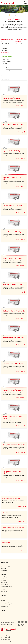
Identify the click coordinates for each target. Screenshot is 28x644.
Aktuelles (3, 596)
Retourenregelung (5, 607)
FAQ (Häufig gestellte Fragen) (11, 498)
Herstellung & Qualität (5, 567)
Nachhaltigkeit (4, 570)
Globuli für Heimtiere (6, 62)
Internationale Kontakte (6, 605)
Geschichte (3, 565)
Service (3, 600)
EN (27, 1)
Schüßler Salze (5, 50)
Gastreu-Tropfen (6, 44)
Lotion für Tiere (5, 64)
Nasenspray (5, 48)
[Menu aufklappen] (24, 3)
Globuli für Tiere (5, 59)
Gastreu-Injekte (6, 53)
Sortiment (7, 15)
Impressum (3, 624)
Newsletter (7, 622)
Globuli (4, 46)
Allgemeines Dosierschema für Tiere (13, 528)
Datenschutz (9, 624)
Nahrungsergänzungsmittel (21, 44)
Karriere (3, 611)
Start (2, 15)
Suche (12, 622)
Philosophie (3, 569)
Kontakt (2, 622)
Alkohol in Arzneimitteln (10, 513)
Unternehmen (6, 542)
